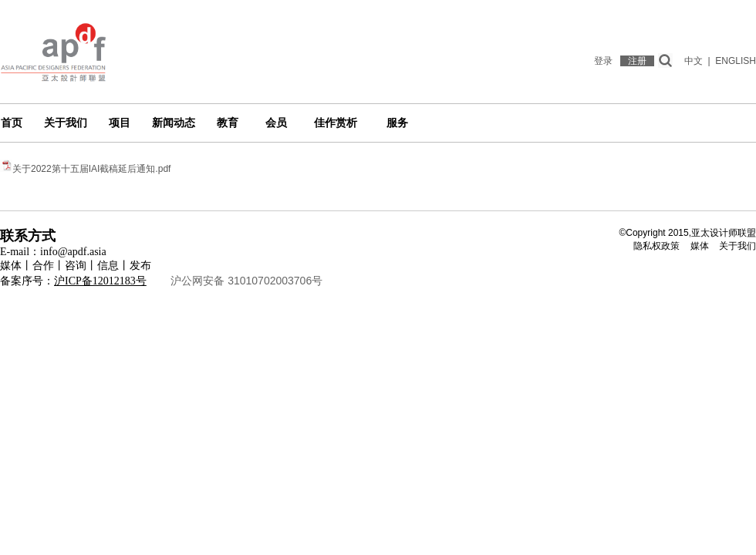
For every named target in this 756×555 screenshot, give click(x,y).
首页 (12, 123)
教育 (228, 123)
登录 (603, 61)
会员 (276, 123)
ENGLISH (736, 61)
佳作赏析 (336, 123)
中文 (694, 61)
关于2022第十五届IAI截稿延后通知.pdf (91, 169)
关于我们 (66, 123)
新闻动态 (174, 123)
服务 (397, 123)
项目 (120, 123)
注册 (637, 61)
